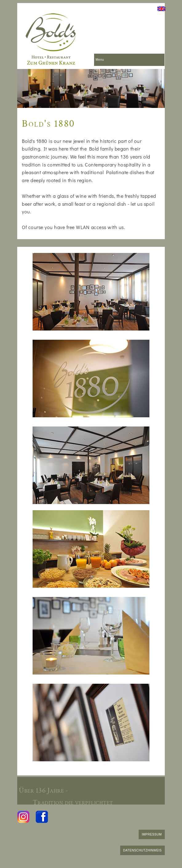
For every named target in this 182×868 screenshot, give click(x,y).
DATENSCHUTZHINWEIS (142, 850)
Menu (100, 60)
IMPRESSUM (152, 834)
